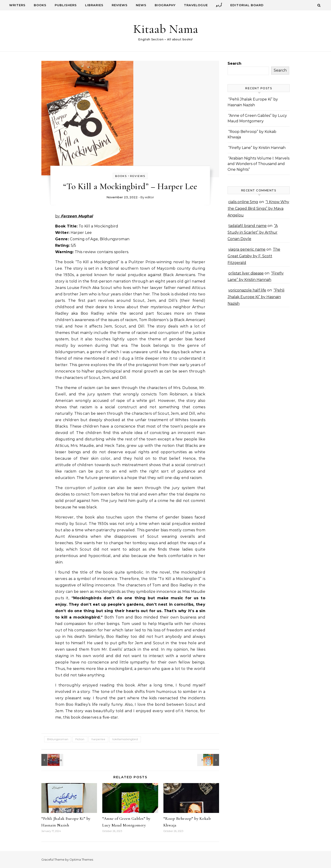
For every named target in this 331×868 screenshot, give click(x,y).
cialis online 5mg (243, 202)
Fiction (80, 739)
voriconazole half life (247, 290)
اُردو (219, 5)
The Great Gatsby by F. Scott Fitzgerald (254, 256)
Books (40, 5)
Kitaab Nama (166, 29)
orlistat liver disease (246, 273)
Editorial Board (247, 5)
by (74, 216)
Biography (165, 5)
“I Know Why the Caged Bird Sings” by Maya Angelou (258, 209)
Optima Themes (81, 860)
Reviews (120, 5)
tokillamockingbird (125, 739)
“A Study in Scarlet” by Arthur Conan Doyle (253, 232)
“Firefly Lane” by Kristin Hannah (257, 148)
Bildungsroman (58, 739)
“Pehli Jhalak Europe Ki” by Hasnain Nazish (256, 297)
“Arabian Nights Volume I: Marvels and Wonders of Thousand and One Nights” (258, 164)
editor (150, 197)
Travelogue (196, 5)
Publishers (66, 5)
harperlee (98, 739)
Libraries (94, 5)
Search (234, 63)
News (141, 5)
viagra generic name (247, 249)
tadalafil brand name (247, 226)
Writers (17, 5)
